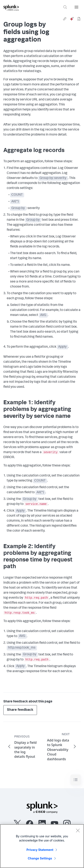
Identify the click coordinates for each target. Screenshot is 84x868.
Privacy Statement (40, 850)
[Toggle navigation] (76, 780)
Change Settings (40, 858)
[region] (42, 846)
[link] (65, 19)
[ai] (72, 19)
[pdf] (79, 19)
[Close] (78, 830)
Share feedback (20, 710)
